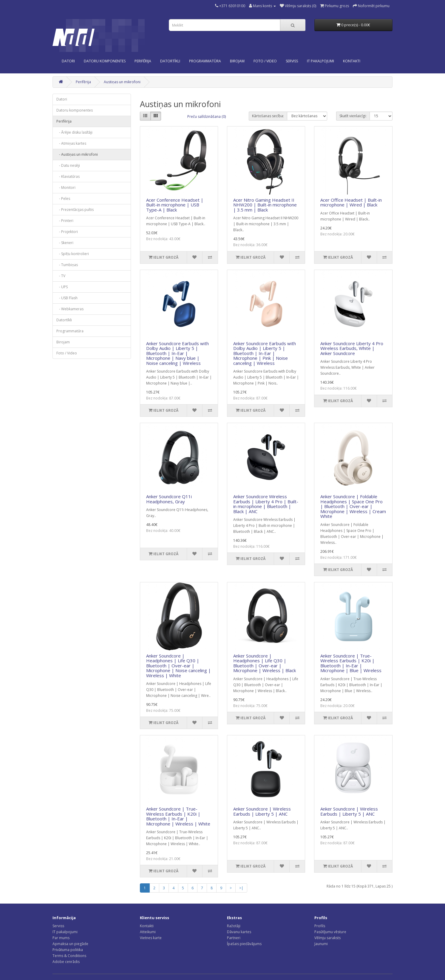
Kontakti (147, 926)
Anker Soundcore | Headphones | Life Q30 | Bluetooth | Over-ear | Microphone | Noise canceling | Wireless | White (179, 666)
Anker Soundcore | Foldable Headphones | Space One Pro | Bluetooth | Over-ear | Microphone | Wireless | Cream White (353, 506)
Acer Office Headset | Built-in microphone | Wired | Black (351, 202)
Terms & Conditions (69, 956)
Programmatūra (205, 61)
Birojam (237, 61)
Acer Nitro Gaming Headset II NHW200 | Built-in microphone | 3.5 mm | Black (265, 205)
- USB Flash (67, 298)
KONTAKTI (352, 61)
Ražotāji (234, 926)
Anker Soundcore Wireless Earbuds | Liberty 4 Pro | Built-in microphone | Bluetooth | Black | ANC (266, 504)
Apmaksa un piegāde (70, 944)
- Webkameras (70, 309)
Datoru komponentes (105, 61)
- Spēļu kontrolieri (73, 254)
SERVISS (292, 61)
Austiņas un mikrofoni (122, 82)
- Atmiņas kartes (71, 143)
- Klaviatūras (68, 176)
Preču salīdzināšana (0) (207, 116)
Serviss (58, 926)
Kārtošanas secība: (268, 116)
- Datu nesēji (68, 165)
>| (241, 888)
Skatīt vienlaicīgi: (353, 116)
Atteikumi (148, 932)
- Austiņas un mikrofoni (77, 154)
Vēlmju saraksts (327, 938)
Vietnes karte (151, 938)
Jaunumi (321, 944)
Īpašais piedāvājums (244, 944)
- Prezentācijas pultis (75, 210)
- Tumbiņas (67, 265)
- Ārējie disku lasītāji (74, 132)
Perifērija (143, 61)
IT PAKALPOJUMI (320, 61)
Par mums (61, 938)
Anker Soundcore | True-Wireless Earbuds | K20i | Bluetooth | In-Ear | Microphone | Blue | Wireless (351, 663)
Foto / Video (265, 61)
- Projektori (67, 232)
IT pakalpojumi (65, 932)
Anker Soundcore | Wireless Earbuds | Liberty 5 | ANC (262, 811)
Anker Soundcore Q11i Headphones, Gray (169, 499)
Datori (68, 61)
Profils (320, 926)
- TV (61, 276)
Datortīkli (170, 61)
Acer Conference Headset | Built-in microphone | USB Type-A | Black (175, 205)
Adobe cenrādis (66, 962)
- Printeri (65, 221)
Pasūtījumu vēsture (330, 932)
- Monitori (66, 187)
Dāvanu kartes (239, 932)
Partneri (234, 938)
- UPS (62, 287)
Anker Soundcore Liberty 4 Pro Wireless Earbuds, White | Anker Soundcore (352, 348)
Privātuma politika (68, 950)
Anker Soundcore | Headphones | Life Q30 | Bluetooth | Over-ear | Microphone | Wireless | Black (265, 663)
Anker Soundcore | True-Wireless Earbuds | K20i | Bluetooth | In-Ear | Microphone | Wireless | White (178, 816)
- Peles (63, 199)
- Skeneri (65, 243)
